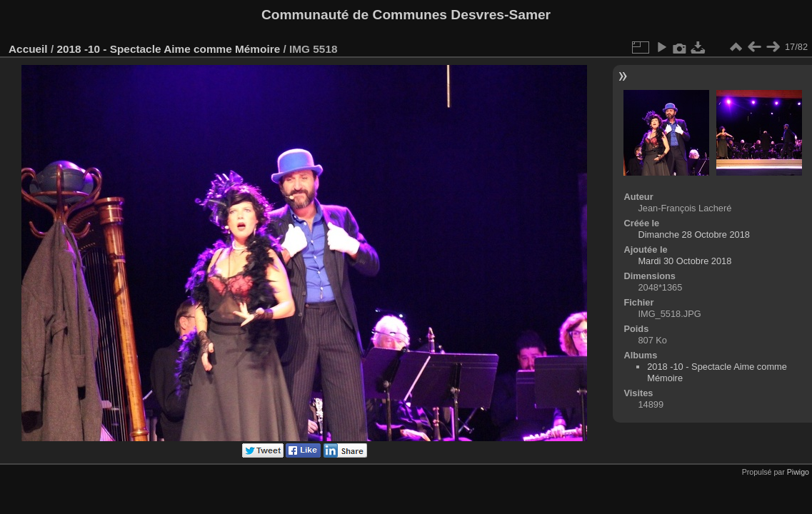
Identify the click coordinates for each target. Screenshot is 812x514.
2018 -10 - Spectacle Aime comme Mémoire (168, 49)
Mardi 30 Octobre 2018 (685, 261)
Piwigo (798, 472)
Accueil (28, 49)
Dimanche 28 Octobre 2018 (694, 235)
